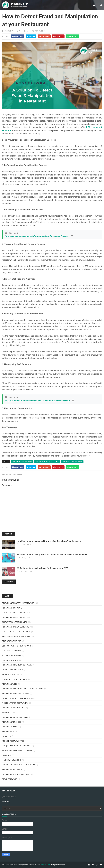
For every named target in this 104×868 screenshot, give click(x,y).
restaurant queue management (16, 774)
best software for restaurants (17, 646)
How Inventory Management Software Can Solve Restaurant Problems (37, 236)
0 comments (40, 31)
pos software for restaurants (47, 462)
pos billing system (10, 660)
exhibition (7, 755)
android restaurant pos (13, 741)
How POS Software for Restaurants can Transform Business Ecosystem (38, 401)
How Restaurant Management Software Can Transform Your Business (49, 541)
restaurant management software (18, 603)
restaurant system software (15, 627)
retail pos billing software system (18, 698)
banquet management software (17, 746)
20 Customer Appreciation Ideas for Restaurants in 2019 (43, 568)
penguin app (7, 712)
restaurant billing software (15, 717)
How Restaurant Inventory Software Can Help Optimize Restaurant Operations (52, 555)
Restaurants (8, 732)
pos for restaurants (12, 651)
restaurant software (12, 608)
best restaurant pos (12, 641)
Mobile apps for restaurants (15, 703)
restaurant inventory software (17, 665)
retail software (9, 779)
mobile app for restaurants (15, 679)
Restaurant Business (12, 722)
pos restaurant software (22, 462)
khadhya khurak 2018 (11, 760)
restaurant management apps (16, 693)
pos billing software (12, 656)
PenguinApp (45, 865)
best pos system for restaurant (17, 637)
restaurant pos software (72, 462)
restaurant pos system (13, 770)
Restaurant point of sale (13, 708)
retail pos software (11, 675)
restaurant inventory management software (23, 689)
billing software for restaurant (17, 751)
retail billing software (13, 670)
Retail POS (7, 736)
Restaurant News (10, 727)
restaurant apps (10, 684)
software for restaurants (14, 622)
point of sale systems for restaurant (19, 765)
